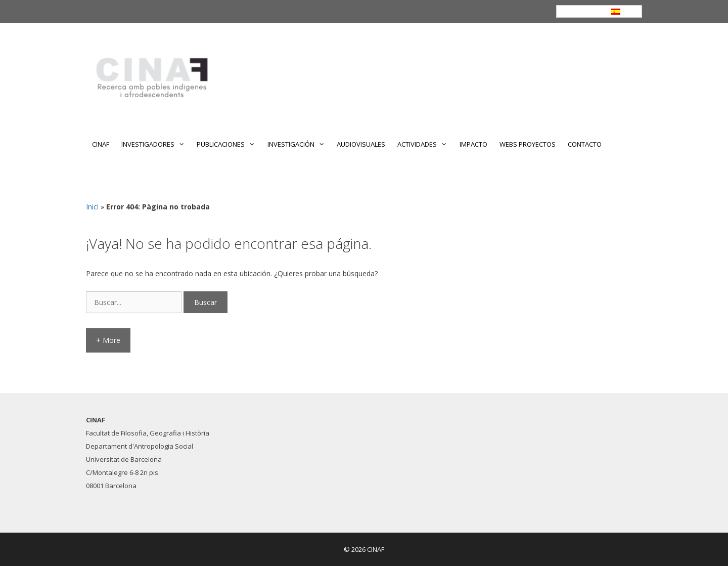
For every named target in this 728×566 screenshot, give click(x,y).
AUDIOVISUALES (361, 144)
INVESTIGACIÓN (299, 144)
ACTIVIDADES (425, 144)
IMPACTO (473, 144)
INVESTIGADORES (156, 144)
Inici (92, 207)
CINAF (101, 144)
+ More (108, 340)
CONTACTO (585, 144)
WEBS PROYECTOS (528, 144)
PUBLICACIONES (229, 144)
